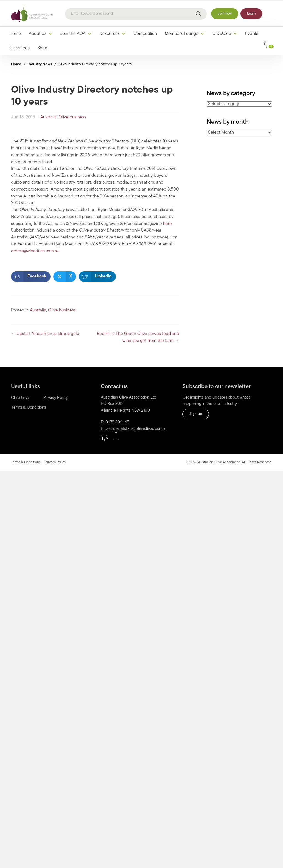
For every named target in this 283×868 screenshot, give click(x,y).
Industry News (40, 63)
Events (252, 33)
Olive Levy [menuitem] (20, 397)
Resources (113, 33)
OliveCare (225, 33)
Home (15, 33)
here (167, 223)
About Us (41, 33)
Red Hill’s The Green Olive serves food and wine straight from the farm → (138, 337)
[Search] (136, 13)
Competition (145, 33)
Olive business (72, 116)
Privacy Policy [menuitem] (56, 397)
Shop (42, 47)
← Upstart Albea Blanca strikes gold (45, 333)
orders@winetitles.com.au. (36, 250)
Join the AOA (76, 33)
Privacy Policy (55, 462)
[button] (105, 437)
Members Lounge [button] (185, 33)
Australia (49, 116)
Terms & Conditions (26, 462)
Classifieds (19, 47)
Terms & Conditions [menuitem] (29, 407)
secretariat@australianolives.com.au (136, 428)
